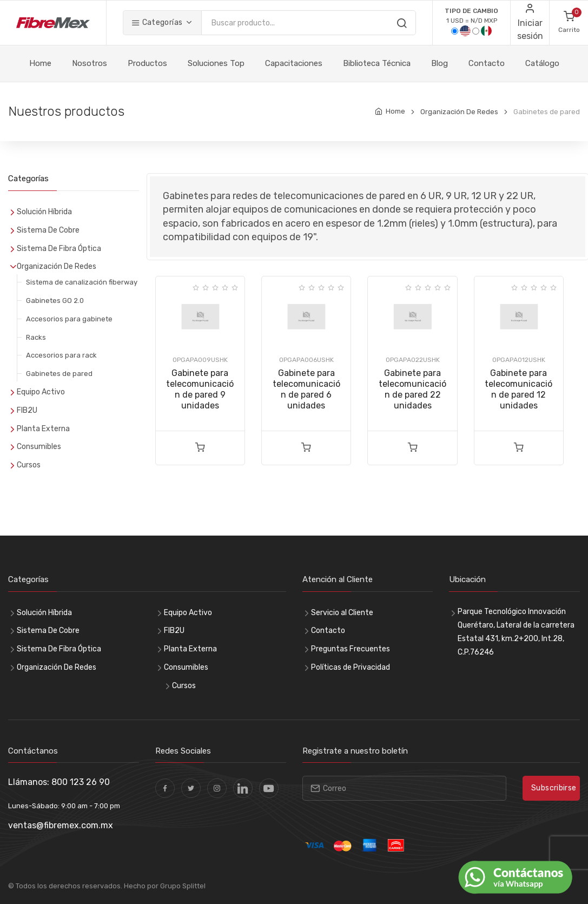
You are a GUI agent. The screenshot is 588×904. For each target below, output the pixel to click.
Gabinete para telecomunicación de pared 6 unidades (306, 389)
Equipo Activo (41, 392)
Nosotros (90, 63)
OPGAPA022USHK (413, 360)
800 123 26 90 (81, 782)
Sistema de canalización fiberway (82, 282)
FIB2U (27, 410)
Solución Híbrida (44, 212)
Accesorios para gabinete (69, 319)
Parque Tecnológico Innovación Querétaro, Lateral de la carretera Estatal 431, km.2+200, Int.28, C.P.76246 (516, 632)
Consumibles (39, 447)
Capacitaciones (294, 63)
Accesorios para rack (61, 355)
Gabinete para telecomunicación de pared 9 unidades (200, 389)
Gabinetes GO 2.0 (55, 301)
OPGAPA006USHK (306, 360)
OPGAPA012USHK (519, 360)
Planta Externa (43, 429)
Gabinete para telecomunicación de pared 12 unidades (518, 389)
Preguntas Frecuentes (351, 649)
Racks (36, 337)
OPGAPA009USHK (200, 360)
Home (40, 63)
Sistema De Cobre (48, 230)
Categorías (157, 22)
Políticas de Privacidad (351, 667)
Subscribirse (554, 788)
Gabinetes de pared (59, 374)
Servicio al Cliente (342, 613)
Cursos (29, 465)
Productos (147, 63)
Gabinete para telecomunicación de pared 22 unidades (412, 389)
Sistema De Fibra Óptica (59, 249)
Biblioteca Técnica (377, 63)
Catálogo (542, 63)
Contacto (487, 63)
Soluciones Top (216, 63)
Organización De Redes (459, 112)
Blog (440, 63)
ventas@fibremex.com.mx (61, 825)
